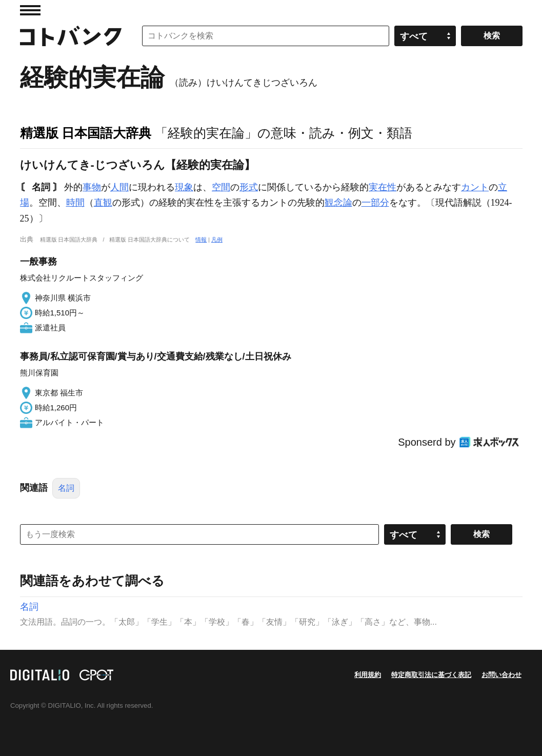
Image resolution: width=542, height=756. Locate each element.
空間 (221, 187)
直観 (103, 203)
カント (475, 187)
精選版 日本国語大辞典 (86, 133)
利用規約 (368, 675)
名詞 (66, 488)
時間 (75, 203)
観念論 (338, 203)
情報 (201, 240)
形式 (249, 187)
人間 (119, 187)
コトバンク (71, 36)
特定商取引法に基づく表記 (431, 675)
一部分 (375, 203)
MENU (30, 10)
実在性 (383, 187)
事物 (92, 187)
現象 (184, 187)
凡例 (217, 240)
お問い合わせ (501, 675)
